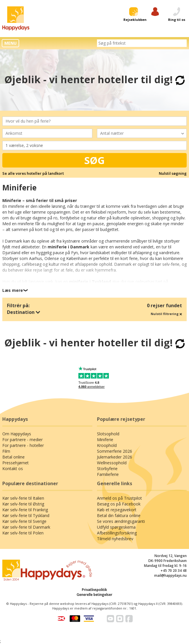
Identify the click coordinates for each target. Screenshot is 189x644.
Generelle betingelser (94, 595)
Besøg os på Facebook (119, 504)
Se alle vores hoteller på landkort (33, 173)
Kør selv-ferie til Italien (23, 498)
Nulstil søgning (173, 173)
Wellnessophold (112, 463)
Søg (94, 160)
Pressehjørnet (16, 463)
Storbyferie (107, 469)
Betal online (14, 457)
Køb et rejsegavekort (117, 510)
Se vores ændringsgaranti (121, 521)
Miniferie (105, 440)
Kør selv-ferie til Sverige (24, 521)
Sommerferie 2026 (115, 451)
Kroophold (107, 445)
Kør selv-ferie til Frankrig (25, 510)
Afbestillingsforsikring (117, 533)
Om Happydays (17, 434)
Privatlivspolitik (94, 590)
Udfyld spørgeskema (116, 527)
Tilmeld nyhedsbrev (115, 539)
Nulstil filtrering (166, 314)
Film (6, 451)
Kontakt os (13, 469)
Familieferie (108, 474)
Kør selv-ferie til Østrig (23, 504)
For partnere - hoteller (23, 445)
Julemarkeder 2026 (115, 457)
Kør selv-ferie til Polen (23, 533)
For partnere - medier (22, 440)
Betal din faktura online (119, 515)
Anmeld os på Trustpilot (119, 498)
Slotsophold (108, 434)
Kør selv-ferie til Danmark (26, 527)
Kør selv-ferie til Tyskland (26, 515)
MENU (10, 43)
